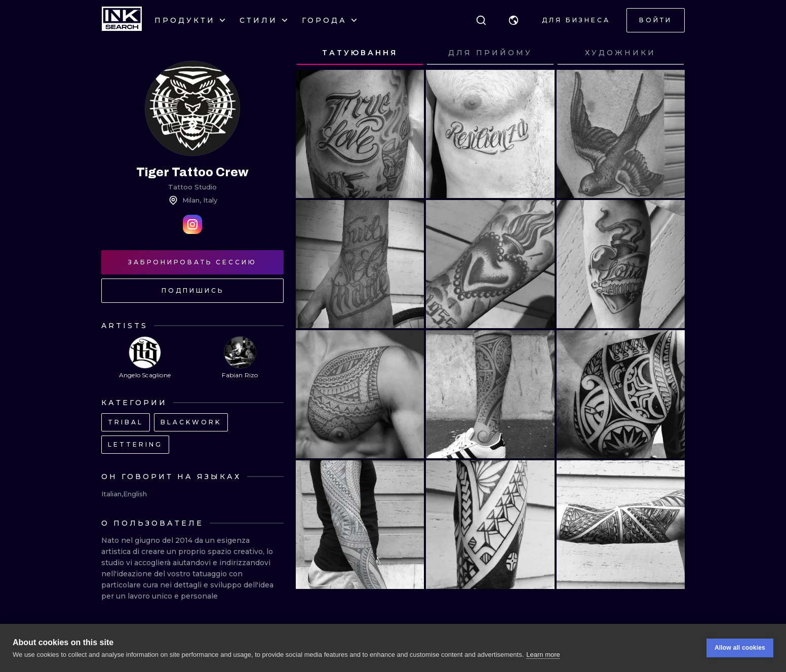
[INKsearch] (122, 20)
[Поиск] (481, 20)
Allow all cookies (740, 648)
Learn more (543, 655)
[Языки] (514, 20)
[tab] (360, 53)
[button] (514, 20)
